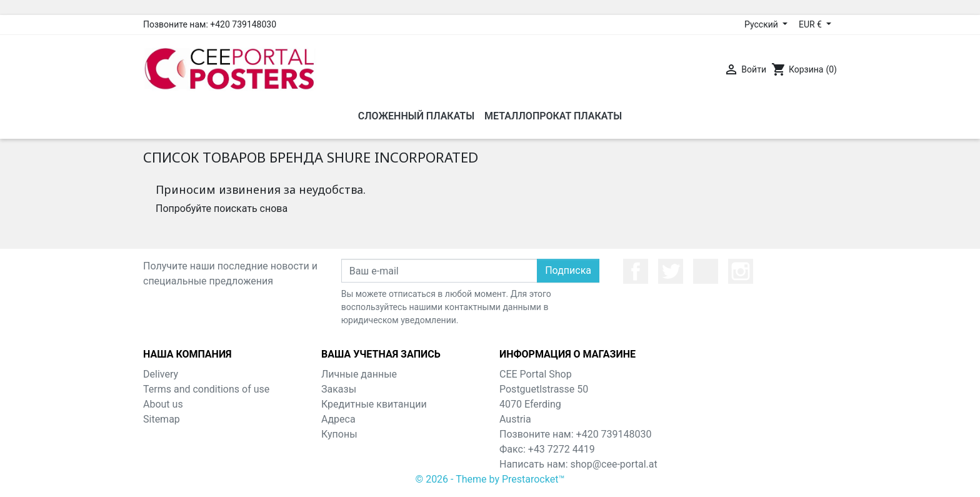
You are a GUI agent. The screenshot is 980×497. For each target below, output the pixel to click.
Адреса (338, 419)
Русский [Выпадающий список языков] (762, 24)
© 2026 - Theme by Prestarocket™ (490, 479)
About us (163, 404)
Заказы (339, 389)
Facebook (636, 271)
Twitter (671, 271)
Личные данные (359, 374)
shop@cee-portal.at (614, 464)
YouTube (706, 271)
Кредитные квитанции (374, 404)
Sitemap (162, 419)
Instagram (741, 271)
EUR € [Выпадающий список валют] (811, 24)
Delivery (161, 374)
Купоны (339, 434)
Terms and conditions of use (206, 389)
